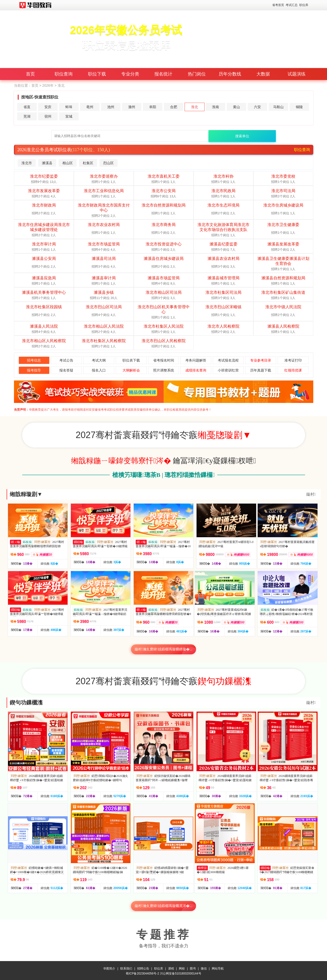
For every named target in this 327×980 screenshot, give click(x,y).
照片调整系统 (164, 370)
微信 (204, 968)
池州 (111, 107)
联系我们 (126, 968)
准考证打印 (293, 360)
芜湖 (27, 116)
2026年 (48, 85)
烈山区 (109, 163)
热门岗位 (197, 74)
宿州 (48, 116)
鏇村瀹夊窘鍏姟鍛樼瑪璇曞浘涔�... (163, 906)
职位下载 (97, 74)
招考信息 (34, 360)
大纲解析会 (131, 370)
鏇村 (311, 494)
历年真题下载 (261, 370)
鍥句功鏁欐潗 (26, 703)
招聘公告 (143, 968)
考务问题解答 (196, 360)
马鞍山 (278, 107)
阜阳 (153, 107)
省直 (27, 107)
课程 (171, 968)
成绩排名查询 (196, 370)
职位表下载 (131, 360)
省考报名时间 (164, 360)
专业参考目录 (261, 360)
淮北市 (27, 163)
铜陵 (299, 107)
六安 (257, 107)
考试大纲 (99, 360)
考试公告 (66, 360)
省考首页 (278, 5)
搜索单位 (242, 136)
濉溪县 (47, 163)
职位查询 (64, 74)
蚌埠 (69, 107)
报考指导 (34, 370)
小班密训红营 (228, 370)
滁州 (132, 107)
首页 (30, 74)
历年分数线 (230, 74)
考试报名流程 (228, 360)
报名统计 (163, 74)
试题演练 (297, 74)
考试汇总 (292, 5)
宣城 (69, 116)
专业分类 (130, 74)
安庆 (48, 107)
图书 (193, 968)
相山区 (68, 163)
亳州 (90, 107)
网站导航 (218, 968)
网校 (182, 968)
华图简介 (109, 968)
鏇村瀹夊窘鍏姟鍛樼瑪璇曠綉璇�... (163, 649)
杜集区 (88, 163)
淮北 (195, 107)
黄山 (236, 107)
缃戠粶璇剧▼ (26, 494)
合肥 (174, 107)
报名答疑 (66, 370)
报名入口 (99, 370)
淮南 (216, 107)
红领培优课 (293, 370)
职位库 (304, 5)
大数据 (263, 74)
